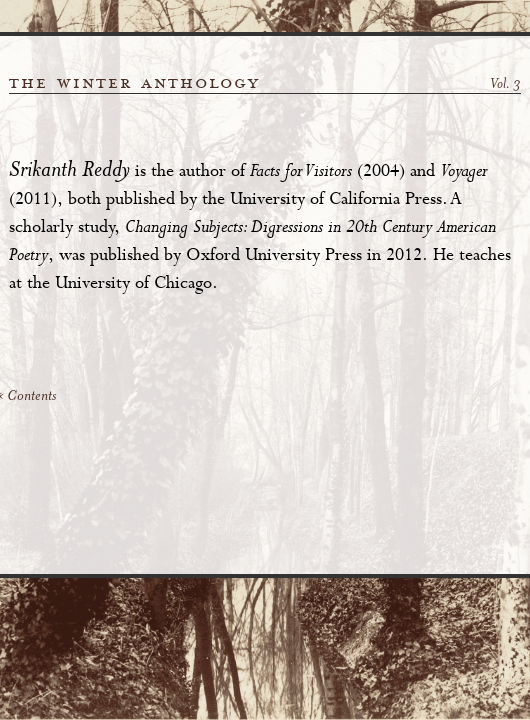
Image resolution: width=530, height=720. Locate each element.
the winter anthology (134, 83)
